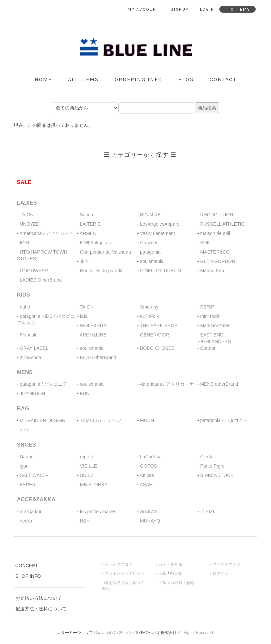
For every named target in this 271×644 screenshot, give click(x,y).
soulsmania (152, 261)
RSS (162, 573)
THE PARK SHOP (159, 325)
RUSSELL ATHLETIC (222, 224)
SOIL (205, 243)
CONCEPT (27, 565)
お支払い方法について (39, 598)
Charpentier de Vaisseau (105, 252)
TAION (27, 215)
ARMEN (88, 233)
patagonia (150, 252)
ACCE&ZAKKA (36, 499)
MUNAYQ (150, 521)
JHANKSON (32, 393)
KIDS (23, 295)
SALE (24, 182)
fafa (84, 316)
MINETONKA (94, 485)
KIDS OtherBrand (98, 357)
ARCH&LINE (93, 335)
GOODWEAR (34, 271)
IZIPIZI (207, 512)
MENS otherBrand (219, 384)
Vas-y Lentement (157, 233)
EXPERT (29, 485)
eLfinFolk (149, 316)
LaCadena (151, 457)
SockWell (150, 512)
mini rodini (211, 316)
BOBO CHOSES (157, 348)
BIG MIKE (150, 215)
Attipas (147, 475)
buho (25, 307)
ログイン (221, 573)
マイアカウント (227, 564)
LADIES (27, 203)
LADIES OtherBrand (41, 280)
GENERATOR (154, 335)
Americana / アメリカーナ (46, 233)
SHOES (26, 445)
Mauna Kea (212, 271)
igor (23, 466)
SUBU (86, 475)
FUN (85, 393)
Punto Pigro (212, 466)
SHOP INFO (28, 576)
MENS (25, 372)
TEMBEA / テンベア (100, 420)
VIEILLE (88, 466)
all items (83, 79)
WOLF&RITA (93, 325)
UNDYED (29, 224)
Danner (27, 457)
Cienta (207, 457)
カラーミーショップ (75, 633)
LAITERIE (90, 224)
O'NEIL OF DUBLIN (160, 271)
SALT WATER (34, 475)
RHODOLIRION (216, 215)
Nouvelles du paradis (102, 271)
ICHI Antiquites (95, 243)
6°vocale (29, 335)
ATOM (175, 573)
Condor (208, 348)
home (43, 79)
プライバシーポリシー (124, 573)
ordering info (138, 79)
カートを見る (170, 564)
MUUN (147, 420)
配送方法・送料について (41, 609)
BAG (23, 408)
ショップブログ (118, 564)
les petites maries (98, 512)
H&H (85, 521)
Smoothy (149, 307)
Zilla (24, 430)
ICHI (24, 243)
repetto (87, 457)
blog (186, 79)
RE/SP (207, 307)
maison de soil (215, 233)
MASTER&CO (215, 252)
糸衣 (85, 261)
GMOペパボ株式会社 (158, 633)
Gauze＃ (149, 243)
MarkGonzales (215, 325)
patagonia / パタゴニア (43, 384)
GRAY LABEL (34, 348)
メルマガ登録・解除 (176, 583)
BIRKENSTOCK (217, 475)
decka (26, 521)
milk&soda (30, 357)
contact (223, 79)
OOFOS (148, 466)
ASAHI (147, 485)
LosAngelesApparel (160, 224)
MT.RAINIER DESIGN (42, 420)
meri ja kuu (31, 512)
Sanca (87, 215)
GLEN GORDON (217, 261)
